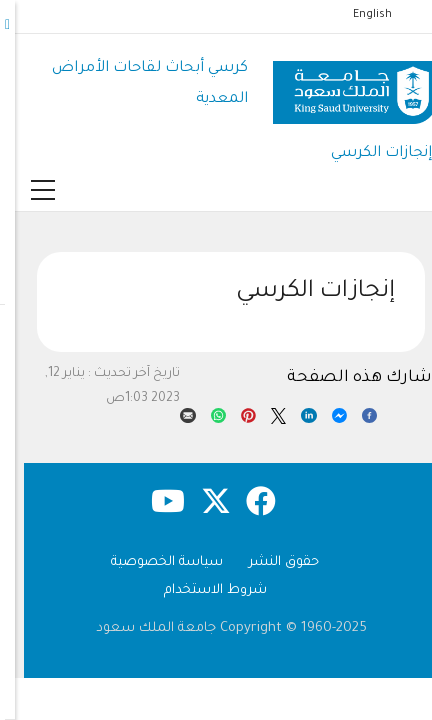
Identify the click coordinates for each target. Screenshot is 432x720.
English (357, 15)
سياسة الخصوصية (152, 562)
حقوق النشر (269, 562)
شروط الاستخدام (200, 590)
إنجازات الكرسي (366, 153)
